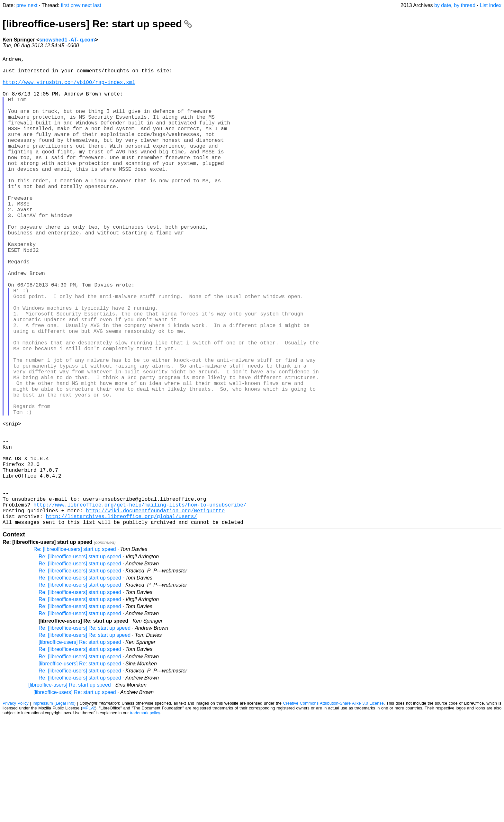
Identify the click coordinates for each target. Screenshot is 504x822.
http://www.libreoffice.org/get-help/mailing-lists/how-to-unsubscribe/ (140, 605)
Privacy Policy (16, 807)
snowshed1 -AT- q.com (67, 40)
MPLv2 (89, 812)
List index (491, 5)
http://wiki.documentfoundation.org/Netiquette (155, 612)
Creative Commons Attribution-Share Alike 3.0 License (333, 807)
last (97, 5)
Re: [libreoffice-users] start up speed (75, 653)
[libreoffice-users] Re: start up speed (97, 24)
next (32, 5)
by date (443, 5)
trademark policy (145, 817)
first (65, 5)
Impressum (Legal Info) (54, 807)
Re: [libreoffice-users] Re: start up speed (85, 732)
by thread (465, 5)
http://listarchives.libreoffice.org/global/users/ (121, 619)
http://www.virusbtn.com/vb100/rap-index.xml (69, 88)
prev (21, 5)
